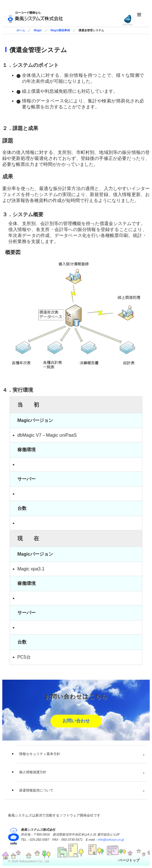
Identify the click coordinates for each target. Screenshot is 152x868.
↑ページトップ (128, 860)
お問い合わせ (76, 721)
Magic (38, 30)
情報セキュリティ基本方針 (40, 754)
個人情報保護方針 (33, 772)
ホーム (21, 30)
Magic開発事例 (60, 30)
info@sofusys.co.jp (111, 840)
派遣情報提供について (36, 790)
